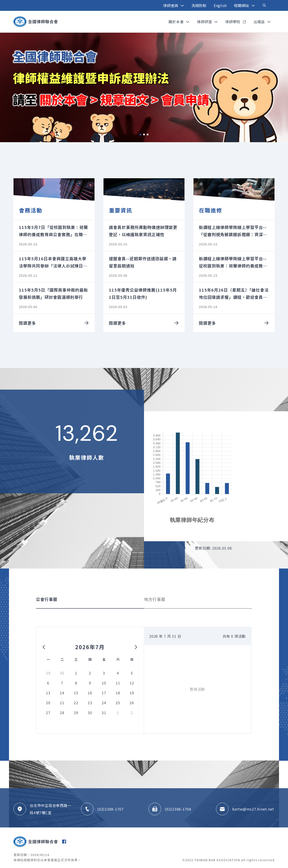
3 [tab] (148, 135)
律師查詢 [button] (171, 5)
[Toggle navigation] (264, 5)
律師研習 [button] (205, 22)
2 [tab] (144, 135)
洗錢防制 (199, 5)
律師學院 (233, 22)
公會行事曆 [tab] (47, 599)
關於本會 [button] (177, 22)
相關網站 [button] (242, 5)
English (220, 5)
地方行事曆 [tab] (155, 599)
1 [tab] (140, 135)
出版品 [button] (260, 22)
